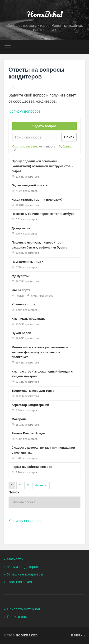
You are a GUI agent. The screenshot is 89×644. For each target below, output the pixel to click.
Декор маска (21, 228)
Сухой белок (21, 333)
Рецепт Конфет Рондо (28, 433)
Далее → (41, 485)
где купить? (21, 276)
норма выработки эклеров (32, 467)
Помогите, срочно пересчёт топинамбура (43, 214)
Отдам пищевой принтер (31, 185)
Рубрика (65, 146)
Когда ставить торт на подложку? (37, 200)
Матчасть (15, 559)
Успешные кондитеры (25, 574)
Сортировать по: (34, 146)
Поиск (69, 137)
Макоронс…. (21, 419)
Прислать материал (23, 609)
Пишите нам (17, 617)
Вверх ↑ (78, 635)
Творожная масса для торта (33, 391)
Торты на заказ (19, 582)
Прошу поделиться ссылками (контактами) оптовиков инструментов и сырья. (42, 166)
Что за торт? (21, 290)
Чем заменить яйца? (27, 262)
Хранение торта (24, 304)
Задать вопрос (44, 126)
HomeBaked (45, 14)
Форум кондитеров (22, 567)
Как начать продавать (28, 319)
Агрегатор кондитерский (30, 405)
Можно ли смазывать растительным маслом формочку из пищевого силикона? (40, 352)
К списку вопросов (25, 111)
